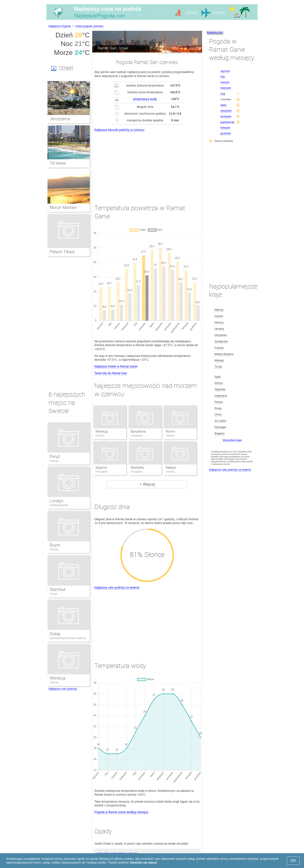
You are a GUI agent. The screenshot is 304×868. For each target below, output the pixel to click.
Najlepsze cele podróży (63, 689)
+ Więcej (147, 484)
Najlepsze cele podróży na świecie (117, 588)
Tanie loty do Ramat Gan (111, 373)
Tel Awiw (58, 163)
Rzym (55, 545)
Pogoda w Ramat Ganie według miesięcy (121, 812)
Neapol (171, 468)
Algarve (101, 468)
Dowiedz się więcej (144, 863)
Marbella (137, 468)
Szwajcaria (221, 341)
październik (228, 122)
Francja (54, 461)
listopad (225, 128)
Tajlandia (220, 389)
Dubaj (55, 634)
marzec (225, 82)
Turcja (53, 594)
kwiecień (226, 88)
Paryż (55, 456)
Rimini (170, 431)
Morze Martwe (63, 207)
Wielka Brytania (59, 505)
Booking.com (215, 32)
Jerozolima (60, 119)
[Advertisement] (147, 164)
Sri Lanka (220, 421)
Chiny (218, 414)
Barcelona (138, 431)
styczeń (225, 71)
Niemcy (219, 322)
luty (223, 77)
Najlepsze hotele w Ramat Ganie (116, 366)
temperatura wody (145, 99)
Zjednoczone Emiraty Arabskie (68, 638)
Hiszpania (221, 335)
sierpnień (226, 111)
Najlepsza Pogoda (60, 26)
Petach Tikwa (62, 252)
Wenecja (102, 431)
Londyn (56, 501)
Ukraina (219, 329)
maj (223, 94)
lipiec (224, 105)
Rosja (218, 408)
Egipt (218, 377)
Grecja (218, 383)
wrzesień (226, 116)
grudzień (226, 133)
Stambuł (57, 589)
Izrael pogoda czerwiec (90, 26)
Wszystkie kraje (232, 440)
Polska (219, 402)
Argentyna (221, 396)
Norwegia (220, 427)
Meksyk (219, 360)
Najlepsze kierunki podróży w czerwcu (119, 130)
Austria (219, 316)
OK (293, 861)
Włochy (54, 549)
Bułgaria (220, 433)
